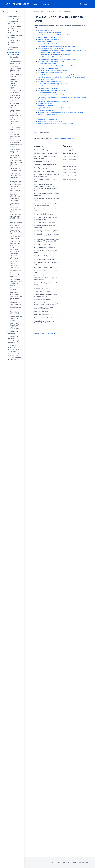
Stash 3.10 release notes (70, 176)
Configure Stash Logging (45, 31)
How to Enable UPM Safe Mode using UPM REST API (16, 216)
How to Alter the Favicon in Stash (47, 64)
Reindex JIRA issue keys (44, 117)
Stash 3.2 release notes (70, 156)
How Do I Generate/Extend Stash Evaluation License (52, 57)
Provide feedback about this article (64, 138)
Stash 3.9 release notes (70, 173)
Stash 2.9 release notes (70, 166)
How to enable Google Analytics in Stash (16, 210)
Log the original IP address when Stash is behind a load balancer (56, 108)
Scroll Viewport (51, 333)
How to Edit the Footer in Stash (46, 79)
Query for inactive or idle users (46, 110)
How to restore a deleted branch (47, 93)
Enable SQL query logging (45, 42)
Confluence (43, 333)
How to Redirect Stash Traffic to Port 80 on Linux (16, 232)
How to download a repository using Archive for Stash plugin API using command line (16, 197)
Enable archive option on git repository (14, 81)
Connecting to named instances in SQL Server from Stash (54, 35)
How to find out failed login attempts (48, 86)
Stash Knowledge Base (14, 11)
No (51, 138)
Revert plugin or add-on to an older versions (16, 319)
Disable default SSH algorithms (46, 37)
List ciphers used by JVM (45, 103)
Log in (85, 4)
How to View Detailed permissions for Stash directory (53, 101)
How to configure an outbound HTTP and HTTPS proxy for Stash (56, 66)
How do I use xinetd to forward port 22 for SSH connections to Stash (57, 59)
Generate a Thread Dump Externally (48, 44)
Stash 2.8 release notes (70, 179)
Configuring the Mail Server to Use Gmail (49, 33)
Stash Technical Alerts (15, 16)
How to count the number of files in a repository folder (16, 175)
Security (74, 863)
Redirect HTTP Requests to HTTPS (47, 115)
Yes (47, 138)
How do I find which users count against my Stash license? (16, 128)
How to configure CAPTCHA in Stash (48, 68)
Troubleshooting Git (14, 19)
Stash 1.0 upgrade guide (70, 150)
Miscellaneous (12, 45)
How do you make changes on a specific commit (15, 151)
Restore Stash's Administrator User (47, 119)
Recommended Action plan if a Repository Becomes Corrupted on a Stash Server (16, 296)
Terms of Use (66, 863)
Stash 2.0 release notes (70, 153)
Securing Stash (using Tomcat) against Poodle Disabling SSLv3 (55, 124)
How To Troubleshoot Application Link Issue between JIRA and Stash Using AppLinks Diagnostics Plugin (16, 253)
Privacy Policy (56, 863)
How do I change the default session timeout (16, 105)
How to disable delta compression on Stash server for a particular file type (59, 75)
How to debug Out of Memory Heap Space (50, 73)
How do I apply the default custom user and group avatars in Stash (56, 46)
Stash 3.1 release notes (70, 169)
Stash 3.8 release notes (70, 163)
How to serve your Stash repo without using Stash (16, 243)
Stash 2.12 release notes (70, 160)
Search (80, 4)
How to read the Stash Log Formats (48, 88)
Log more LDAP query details (46, 106)
